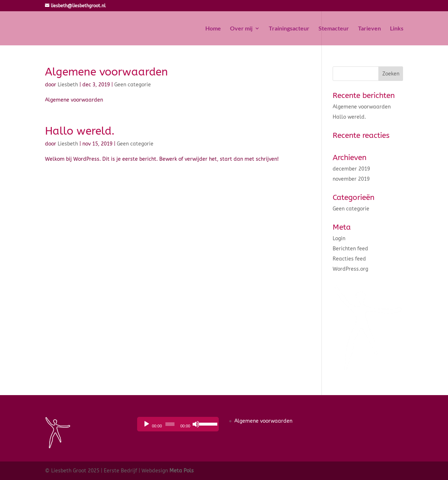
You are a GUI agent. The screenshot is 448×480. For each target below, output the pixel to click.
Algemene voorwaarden (106, 72)
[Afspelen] (147, 424)
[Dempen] (196, 424)
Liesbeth (68, 85)
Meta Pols (182, 471)
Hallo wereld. (80, 131)
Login (339, 239)
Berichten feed (350, 249)
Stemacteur (334, 29)
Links (397, 29)
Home (213, 29)
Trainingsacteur (289, 29)
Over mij (241, 29)
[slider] (170, 424)
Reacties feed (349, 259)
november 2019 (351, 179)
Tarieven (369, 29)
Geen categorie (133, 85)
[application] (178, 424)
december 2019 (351, 169)
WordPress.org (350, 269)
